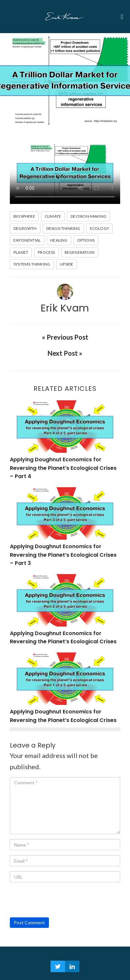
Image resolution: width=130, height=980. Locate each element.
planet (21, 252)
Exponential (27, 240)
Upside (66, 264)
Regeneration (80, 252)
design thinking (63, 228)
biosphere (24, 216)
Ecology (99, 228)
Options (86, 240)
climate (53, 216)
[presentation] (60, 900)
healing (59, 240)
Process (46, 252)
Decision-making (88, 216)
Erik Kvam (65, 308)
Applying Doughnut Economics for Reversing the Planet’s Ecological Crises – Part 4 (63, 468)
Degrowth (25, 228)
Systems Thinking (32, 264)
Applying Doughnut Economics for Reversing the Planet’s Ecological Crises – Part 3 (63, 555)
